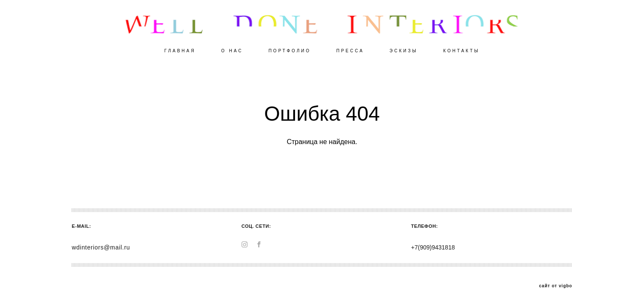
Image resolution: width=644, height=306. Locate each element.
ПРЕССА (350, 51)
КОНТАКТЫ (461, 51)
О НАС (232, 51)
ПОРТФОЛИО (290, 51)
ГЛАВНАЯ (180, 51)
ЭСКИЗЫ (404, 51)
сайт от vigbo (556, 286)
